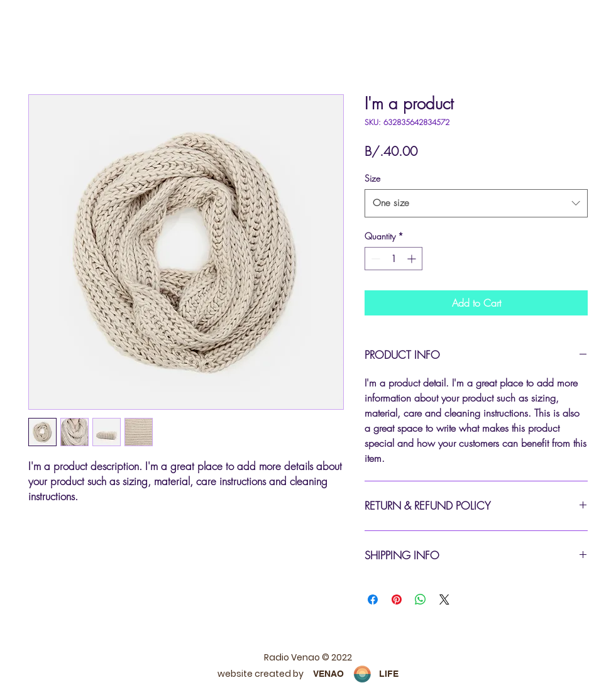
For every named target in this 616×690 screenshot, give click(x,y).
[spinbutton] (393, 259)
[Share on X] (444, 600)
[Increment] (413, 259)
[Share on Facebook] (373, 600)
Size (372, 178)
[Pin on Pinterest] (397, 600)
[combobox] (476, 203)
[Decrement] (374, 259)
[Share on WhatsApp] (421, 600)
